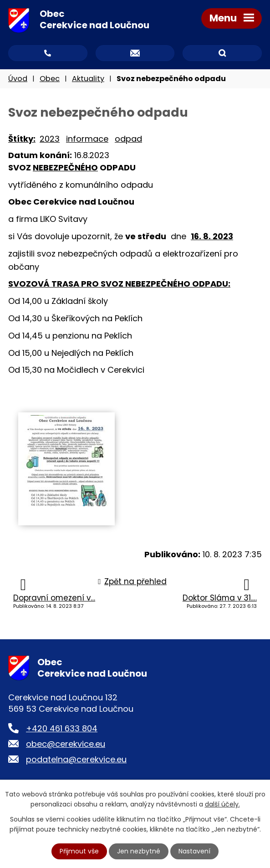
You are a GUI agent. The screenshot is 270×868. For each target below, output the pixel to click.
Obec (50, 79)
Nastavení (194, 851)
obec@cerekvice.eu (66, 744)
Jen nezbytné (139, 851)
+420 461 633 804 (62, 728)
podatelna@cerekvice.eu (76, 759)
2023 (50, 139)
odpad (128, 139)
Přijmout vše (79, 851)
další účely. (222, 804)
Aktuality (88, 79)
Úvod (18, 79)
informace (87, 139)
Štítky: (22, 139)
